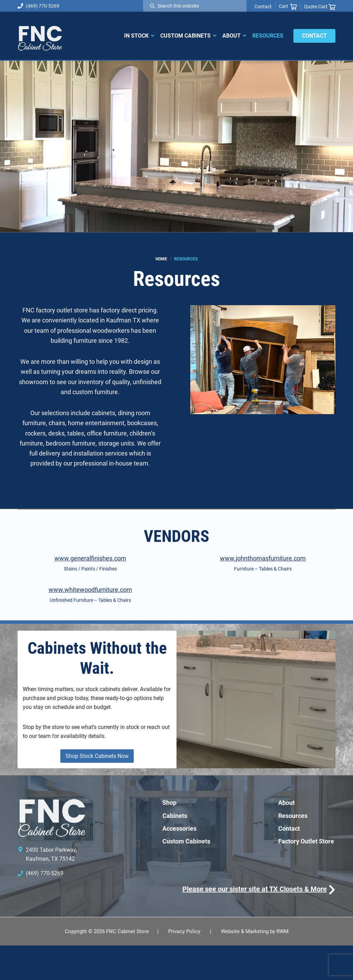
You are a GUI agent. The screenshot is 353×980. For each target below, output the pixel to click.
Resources (293, 850)
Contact (263, 7)
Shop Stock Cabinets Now (97, 791)
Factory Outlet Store (306, 875)
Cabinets (175, 850)
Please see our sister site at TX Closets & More (255, 923)
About (286, 837)
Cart (288, 7)
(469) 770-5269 (38, 6)
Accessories (179, 863)
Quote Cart (320, 7)
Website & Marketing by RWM (255, 966)
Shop (169, 837)
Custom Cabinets (186, 875)
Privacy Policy (184, 966)
